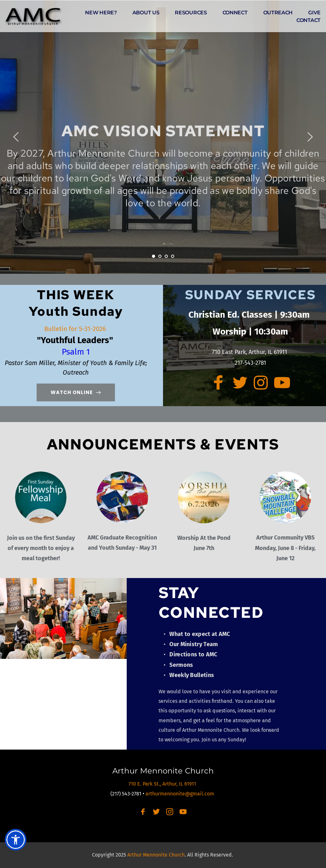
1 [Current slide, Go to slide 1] (153, 256)
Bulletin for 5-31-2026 (76, 329)
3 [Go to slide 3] (166, 256)
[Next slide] (310, 137)
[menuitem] (101, 13)
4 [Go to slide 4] (173, 256)
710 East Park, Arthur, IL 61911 (250, 352)
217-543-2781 (250, 363)
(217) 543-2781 (126, 794)
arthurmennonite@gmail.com (181, 794)
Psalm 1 (76, 352)
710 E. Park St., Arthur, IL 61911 (163, 784)
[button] (16, 840)
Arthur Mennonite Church (163, 771)
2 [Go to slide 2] (160, 256)
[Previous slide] (16, 137)
